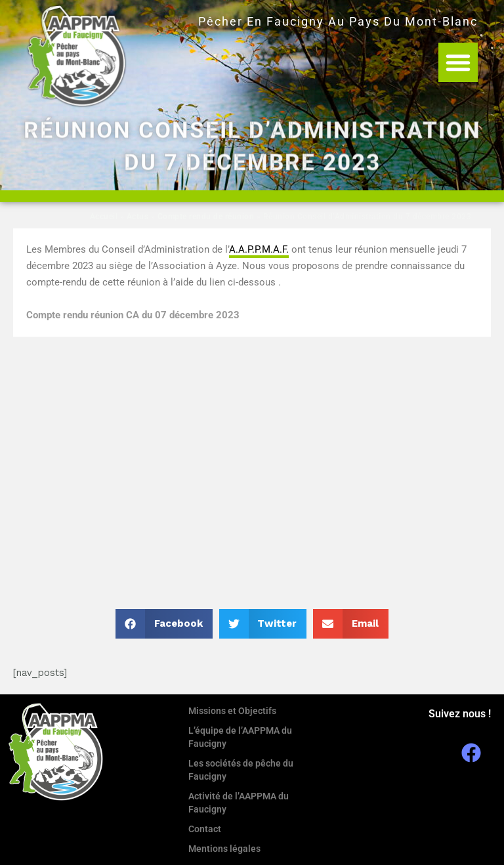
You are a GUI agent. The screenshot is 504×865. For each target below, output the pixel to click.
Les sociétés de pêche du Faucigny (241, 770)
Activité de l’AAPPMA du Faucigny (239, 803)
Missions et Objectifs (232, 711)
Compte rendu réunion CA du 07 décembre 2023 (133, 315)
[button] (458, 62)
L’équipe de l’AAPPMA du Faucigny (240, 737)
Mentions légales (224, 849)
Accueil (104, 217)
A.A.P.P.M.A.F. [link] (259, 249)
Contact (205, 829)
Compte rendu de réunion (206, 217)
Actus (138, 217)
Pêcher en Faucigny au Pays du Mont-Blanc (338, 21)
